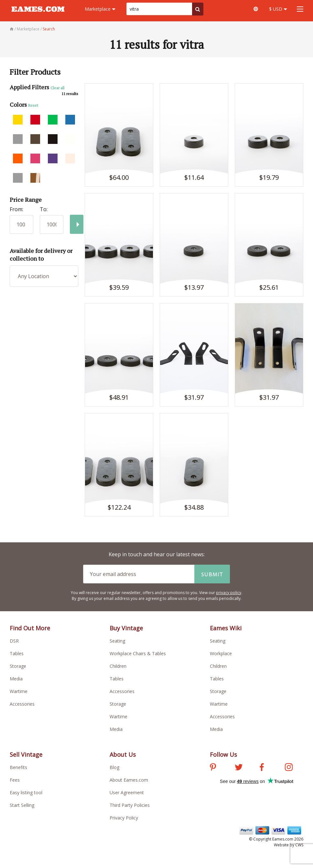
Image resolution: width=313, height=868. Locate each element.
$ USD (278, 9)
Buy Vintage (126, 628)
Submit (212, 574)
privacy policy (229, 593)
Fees (15, 780)
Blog (114, 767)
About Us (123, 754)
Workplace (221, 653)
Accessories (22, 704)
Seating (117, 641)
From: (16, 209)
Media (16, 679)
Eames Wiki (226, 628)
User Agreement (127, 792)
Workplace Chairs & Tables (138, 653)
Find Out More (30, 628)
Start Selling (22, 805)
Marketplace (100, 9)
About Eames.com (129, 780)
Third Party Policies (130, 805)
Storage (18, 666)
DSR (14, 641)
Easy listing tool (26, 792)
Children (118, 666)
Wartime (19, 691)
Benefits (18, 767)
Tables (17, 653)
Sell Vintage (26, 754)
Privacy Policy (124, 818)
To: (44, 209)
